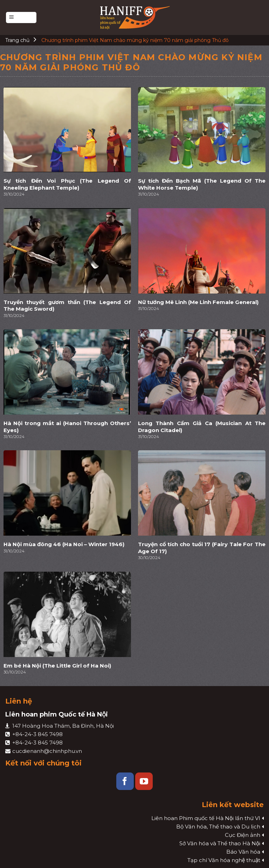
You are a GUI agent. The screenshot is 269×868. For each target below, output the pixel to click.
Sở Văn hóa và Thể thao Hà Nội (220, 843)
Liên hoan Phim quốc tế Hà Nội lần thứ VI (206, 818)
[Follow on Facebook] (125, 781)
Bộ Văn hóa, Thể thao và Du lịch (218, 827)
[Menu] (21, 18)
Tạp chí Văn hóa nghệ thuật (224, 860)
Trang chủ (17, 40)
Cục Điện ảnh (243, 835)
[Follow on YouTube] (144, 781)
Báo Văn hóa (243, 852)
